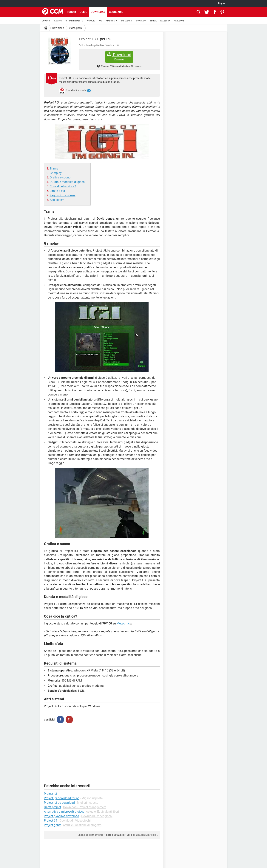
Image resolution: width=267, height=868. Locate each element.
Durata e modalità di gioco (67, 182)
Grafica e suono (60, 177)
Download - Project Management (85, 807)
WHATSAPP (141, 21)
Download (98, 12)
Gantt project (52, 807)
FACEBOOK (165, 21)
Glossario (116, 12)
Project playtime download (61, 816)
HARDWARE (179, 21)
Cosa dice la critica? (63, 186)
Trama (54, 168)
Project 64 (51, 821)
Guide (83, 12)
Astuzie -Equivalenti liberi (102, 812)
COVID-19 (46, 21)
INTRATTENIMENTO (74, 21)
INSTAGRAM (127, 21)
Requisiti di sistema (63, 195)
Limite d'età (57, 191)
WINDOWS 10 (112, 21)
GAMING (58, 21)
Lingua (222, 3)
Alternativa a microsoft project (64, 812)
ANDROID (91, 21)
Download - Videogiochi (97, 816)
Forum (71, 12)
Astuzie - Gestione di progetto (82, 825)
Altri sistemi (57, 200)
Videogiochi (76, 28)
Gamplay (56, 173)
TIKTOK (153, 21)
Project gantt (52, 825)
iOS (100, 21)
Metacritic (123, 623)
